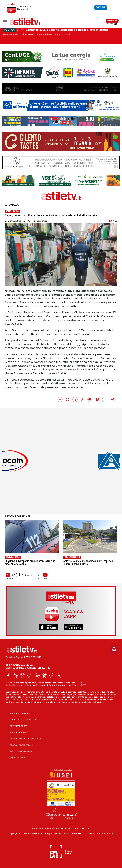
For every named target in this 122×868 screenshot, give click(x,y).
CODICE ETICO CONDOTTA (23, 720)
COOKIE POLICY (18, 758)
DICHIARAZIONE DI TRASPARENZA (27, 739)
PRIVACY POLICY (18, 726)
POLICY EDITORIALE (20, 713)
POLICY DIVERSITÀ (19, 732)
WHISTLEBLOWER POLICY (23, 751)
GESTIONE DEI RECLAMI (21, 745)
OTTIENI (101, 7)
